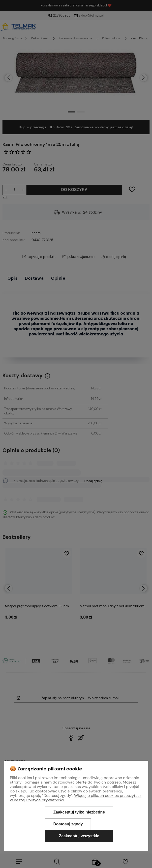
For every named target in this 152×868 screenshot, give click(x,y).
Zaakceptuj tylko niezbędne (79, 812)
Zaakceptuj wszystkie (79, 836)
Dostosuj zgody (68, 824)
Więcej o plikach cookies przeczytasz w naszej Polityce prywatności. (76, 798)
